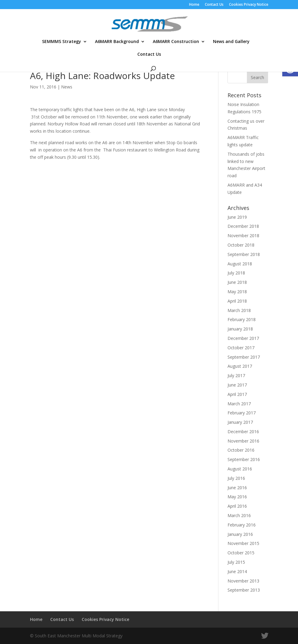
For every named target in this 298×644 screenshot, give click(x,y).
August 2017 (240, 366)
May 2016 (237, 497)
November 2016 (243, 441)
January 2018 (240, 329)
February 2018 (242, 319)
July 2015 (236, 562)
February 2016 (242, 525)
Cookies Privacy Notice (249, 5)
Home (194, 5)
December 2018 (243, 226)
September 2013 (244, 590)
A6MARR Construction (176, 42)
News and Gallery (231, 42)
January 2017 (240, 422)
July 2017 (236, 375)
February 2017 (242, 413)
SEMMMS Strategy (62, 42)
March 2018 (239, 310)
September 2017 (244, 357)
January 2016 (240, 534)
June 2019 (237, 217)
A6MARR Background (117, 42)
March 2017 (239, 404)
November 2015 (243, 543)
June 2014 (237, 571)
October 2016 (241, 450)
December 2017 (243, 338)
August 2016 (240, 469)
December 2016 (243, 432)
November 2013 (243, 581)
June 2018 (237, 282)
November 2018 (243, 236)
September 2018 (244, 254)
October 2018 (241, 245)
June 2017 (237, 385)
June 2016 (237, 488)
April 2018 (237, 301)
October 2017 (241, 348)
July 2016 (236, 478)
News (67, 87)
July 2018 (236, 273)
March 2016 (239, 515)
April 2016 (237, 506)
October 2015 (241, 553)
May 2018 (237, 292)
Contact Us (214, 5)
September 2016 (244, 459)
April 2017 (237, 394)
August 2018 (240, 264)
